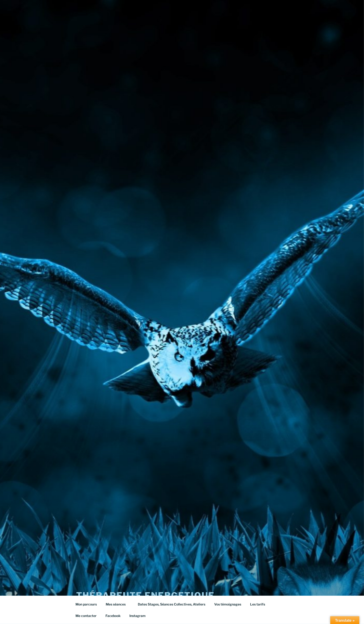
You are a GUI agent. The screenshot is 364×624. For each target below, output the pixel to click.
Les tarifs (260, 604)
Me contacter (86, 616)
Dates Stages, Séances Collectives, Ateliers (172, 604)
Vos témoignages (228, 604)
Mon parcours (86, 604)
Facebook (113, 616)
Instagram (137, 616)
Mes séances (118, 604)
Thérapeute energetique (145, 585)
